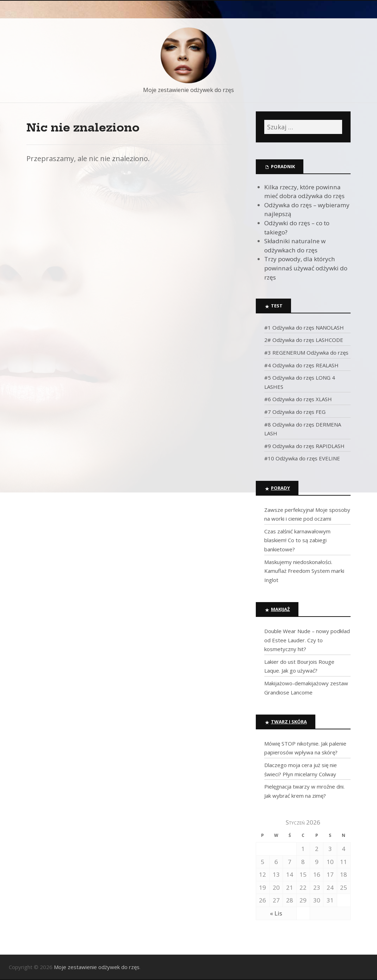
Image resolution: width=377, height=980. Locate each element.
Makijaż (280, 609)
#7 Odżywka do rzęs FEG (295, 412)
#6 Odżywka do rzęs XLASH (298, 399)
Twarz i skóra (289, 722)
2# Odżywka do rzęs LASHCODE (304, 340)
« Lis (276, 913)
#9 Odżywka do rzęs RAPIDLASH (304, 446)
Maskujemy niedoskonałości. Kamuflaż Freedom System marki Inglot (304, 571)
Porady (280, 488)
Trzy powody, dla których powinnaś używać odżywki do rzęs (306, 268)
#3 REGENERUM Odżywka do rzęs (306, 353)
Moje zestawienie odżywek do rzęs (188, 90)
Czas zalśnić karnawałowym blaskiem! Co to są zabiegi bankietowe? (297, 540)
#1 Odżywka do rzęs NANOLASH (304, 327)
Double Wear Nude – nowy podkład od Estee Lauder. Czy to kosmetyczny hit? (307, 640)
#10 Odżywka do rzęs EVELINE (302, 458)
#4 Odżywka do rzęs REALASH (301, 365)
